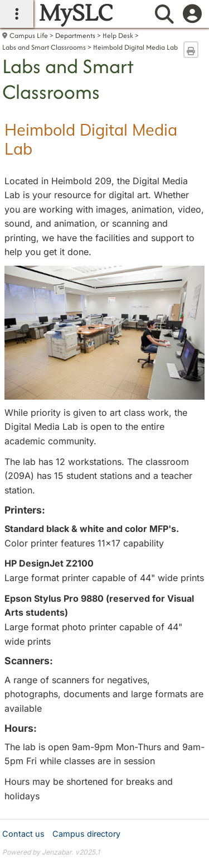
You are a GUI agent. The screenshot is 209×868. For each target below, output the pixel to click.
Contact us (23, 834)
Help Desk (118, 35)
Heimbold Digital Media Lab (135, 47)
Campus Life (29, 35)
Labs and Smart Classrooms (44, 47)
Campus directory (86, 834)
